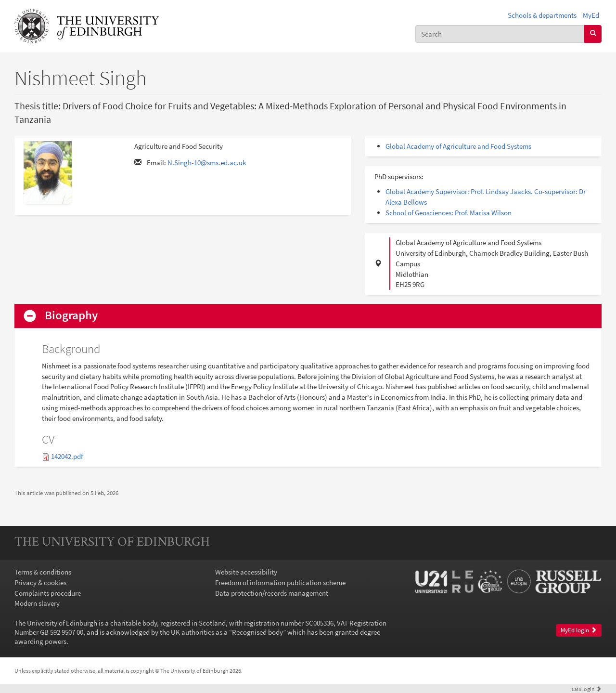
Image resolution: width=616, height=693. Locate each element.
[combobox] (500, 34)
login (587, 689)
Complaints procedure (48, 593)
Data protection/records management (272, 593)
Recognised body (257, 632)
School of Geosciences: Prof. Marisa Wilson (449, 213)
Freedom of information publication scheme (280, 582)
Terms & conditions (43, 572)
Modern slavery (37, 603)
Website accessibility (246, 572)
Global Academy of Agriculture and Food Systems (458, 146)
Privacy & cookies (40, 582)
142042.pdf (67, 456)
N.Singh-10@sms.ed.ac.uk (207, 163)
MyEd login (579, 630)
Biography (71, 316)
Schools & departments (542, 15)
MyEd (591, 15)
